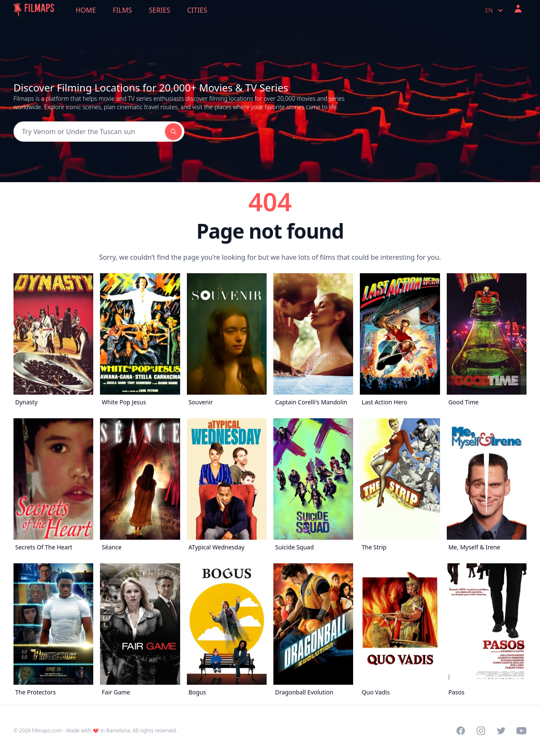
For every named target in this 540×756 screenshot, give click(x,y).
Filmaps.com (47, 730)
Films (122, 10)
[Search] (89, 132)
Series (160, 10)
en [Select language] (495, 11)
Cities (197, 10)
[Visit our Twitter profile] (501, 731)
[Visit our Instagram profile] (481, 731)
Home (86, 10)
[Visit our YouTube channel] (521, 731)
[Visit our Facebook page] (461, 731)
